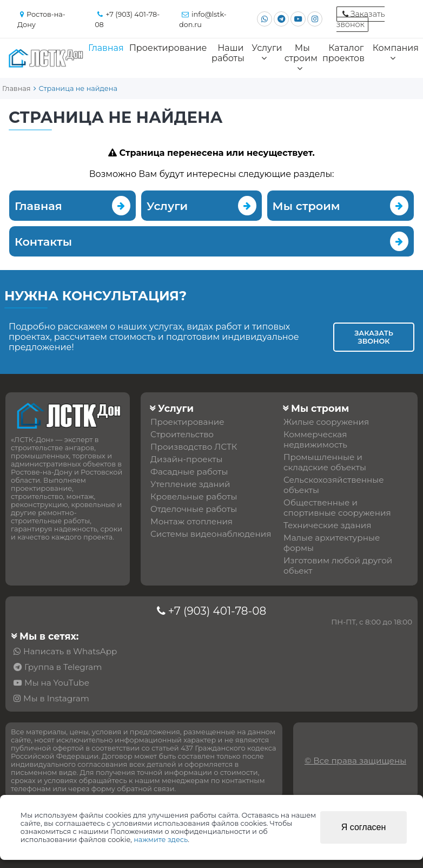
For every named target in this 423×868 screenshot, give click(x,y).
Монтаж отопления (191, 521)
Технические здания (327, 525)
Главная (106, 48)
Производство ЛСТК (194, 447)
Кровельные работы (194, 497)
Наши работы (228, 53)
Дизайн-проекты (186, 459)
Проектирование (168, 48)
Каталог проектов (343, 53)
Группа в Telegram (63, 667)
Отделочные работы (194, 509)
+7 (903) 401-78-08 (217, 611)
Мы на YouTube (57, 683)
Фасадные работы (189, 472)
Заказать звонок (374, 337)
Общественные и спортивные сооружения (337, 508)
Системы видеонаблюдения (211, 534)
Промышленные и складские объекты (325, 462)
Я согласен (364, 827)
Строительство (182, 434)
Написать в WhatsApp (70, 651)
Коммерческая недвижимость (315, 439)
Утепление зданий (190, 484)
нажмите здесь (161, 840)
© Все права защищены (355, 761)
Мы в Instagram (56, 698)
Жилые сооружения (326, 422)
